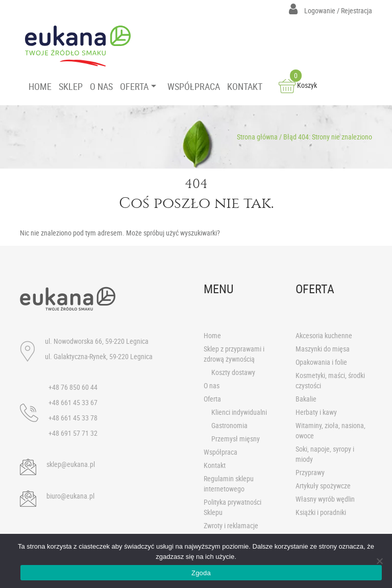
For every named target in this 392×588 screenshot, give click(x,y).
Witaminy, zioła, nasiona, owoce (330, 430)
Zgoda (201, 573)
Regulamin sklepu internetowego (229, 484)
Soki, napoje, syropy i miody (325, 454)
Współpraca (220, 452)
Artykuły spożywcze (323, 486)
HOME (40, 86)
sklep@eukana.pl (71, 464)
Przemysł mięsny (236, 439)
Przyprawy (310, 472)
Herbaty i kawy (316, 412)
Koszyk (298, 85)
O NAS (101, 86)
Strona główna (257, 137)
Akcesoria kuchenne (324, 335)
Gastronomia (229, 425)
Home (212, 335)
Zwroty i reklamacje (231, 525)
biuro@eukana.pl (70, 496)
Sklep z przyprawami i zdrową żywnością (234, 354)
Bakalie (306, 399)
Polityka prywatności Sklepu (232, 507)
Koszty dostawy (233, 372)
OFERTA (134, 86)
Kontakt (215, 465)
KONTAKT (245, 86)
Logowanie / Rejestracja (330, 10)
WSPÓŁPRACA (194, 86)
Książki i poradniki (321, 512)
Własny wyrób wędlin (325, 499)
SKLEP (71, 86)
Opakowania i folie (321, 362)
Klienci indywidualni (239, 412)
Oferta (212, 399)
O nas (212, 385)
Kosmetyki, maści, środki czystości (330, 380)
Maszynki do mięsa (323, 349)
